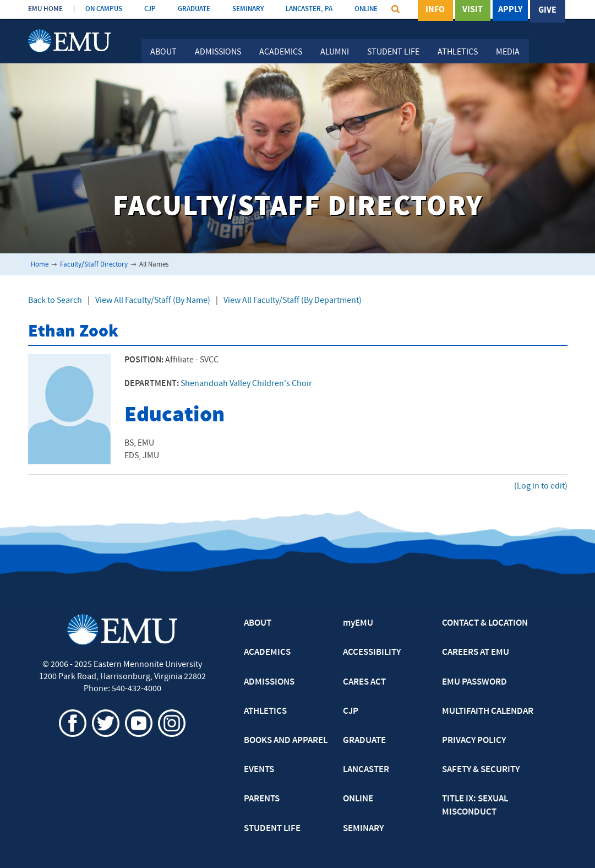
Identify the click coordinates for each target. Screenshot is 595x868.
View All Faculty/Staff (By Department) (293, 301)
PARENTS (262, 799)
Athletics (458, 52)
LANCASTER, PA (309, 9)
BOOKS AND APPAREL (286, 741)
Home (40, 265)
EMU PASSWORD (474, 682)
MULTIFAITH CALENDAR (488, 712)
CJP (150, 9)
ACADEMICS (267, 653)
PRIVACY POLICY (474, 741)
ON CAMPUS (104, 9)
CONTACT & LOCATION (485, 623)
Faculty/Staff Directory (94, 265)
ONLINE (366, 9)
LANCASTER (366, 770)
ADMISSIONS (269, 682)
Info (435, 10)
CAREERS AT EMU (476, 653)
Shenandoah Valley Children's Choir (246, 384)
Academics (281, 52)
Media (508, 52)
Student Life (393, 52)
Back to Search (55, 301)
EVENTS (259, 770)
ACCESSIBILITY (372, 653)
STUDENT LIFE (272, 829)
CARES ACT (364, 682)
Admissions (218, 52)
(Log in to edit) (541, 486)
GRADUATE (194, 9)
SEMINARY (248, 9)
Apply (510, 10)
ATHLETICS (265, 712)
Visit (473, 10)
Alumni (335, 52)
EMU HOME (45, 9)
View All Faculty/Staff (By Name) (153, 301)
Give (547, 10)
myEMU (358, 623)
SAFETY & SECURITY (481, 770)
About (163, 52)
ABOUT (258, 623)
